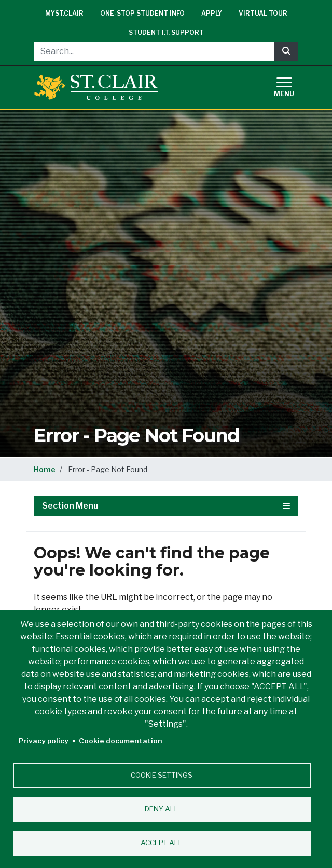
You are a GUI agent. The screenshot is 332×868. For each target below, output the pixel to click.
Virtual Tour (263, 13)
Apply (212, 13)
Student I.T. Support (166, 32)
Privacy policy (44, 741)
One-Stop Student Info (142, 13)
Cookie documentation (121, 741)
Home (45, 469)
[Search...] (154, 51)
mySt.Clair (64, 13)
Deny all (162, 809)
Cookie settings (162, 775)
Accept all (162, 843)
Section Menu (166, 506)
